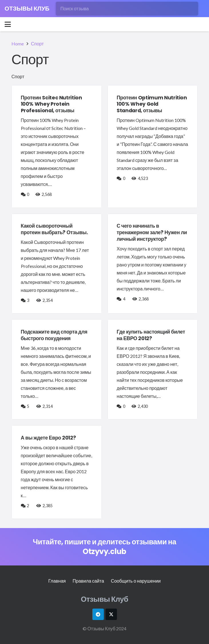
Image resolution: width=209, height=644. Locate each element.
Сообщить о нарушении (136, 581)
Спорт (37, 44)
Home (18, 44)
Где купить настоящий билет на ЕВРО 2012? (151, 335)
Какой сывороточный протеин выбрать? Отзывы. (54, 229)
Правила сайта (88, 581)
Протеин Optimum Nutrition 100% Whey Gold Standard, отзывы (152, 104)
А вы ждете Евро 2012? (48, 438)
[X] (111, 614)
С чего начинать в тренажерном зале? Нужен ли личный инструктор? (152, 232)
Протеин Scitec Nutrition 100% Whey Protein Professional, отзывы (51, 104)
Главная (57, 581)
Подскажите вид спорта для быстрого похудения (54, 335)
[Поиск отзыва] (127, 9)
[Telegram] (98, 614)
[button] (8, 24)
